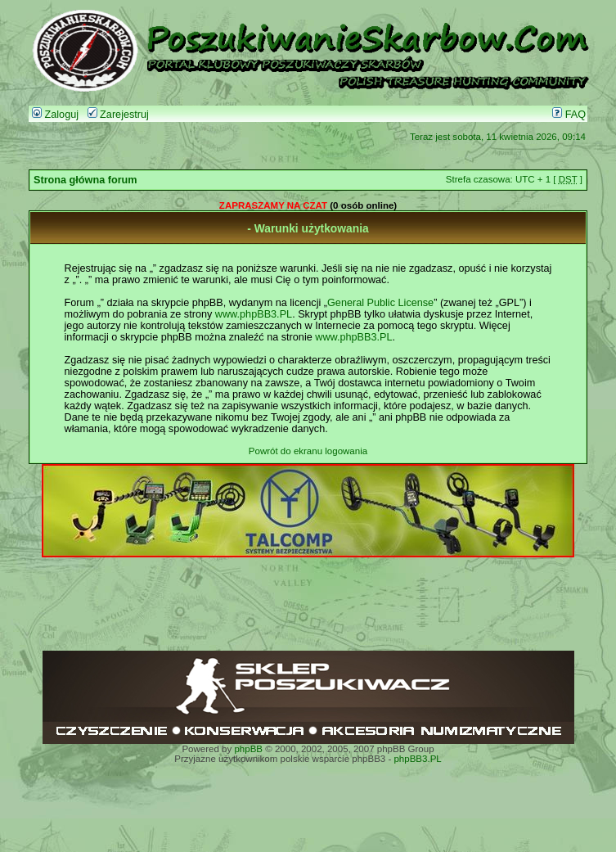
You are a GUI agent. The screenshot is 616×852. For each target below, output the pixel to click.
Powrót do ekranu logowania (308, 451)
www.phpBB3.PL (254, 314)
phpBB (248, 749)
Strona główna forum (85, 180)
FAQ (569, 115)
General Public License (380, 303)
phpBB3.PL (417, 759)
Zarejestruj (118, 115)
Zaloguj (55, 115)
